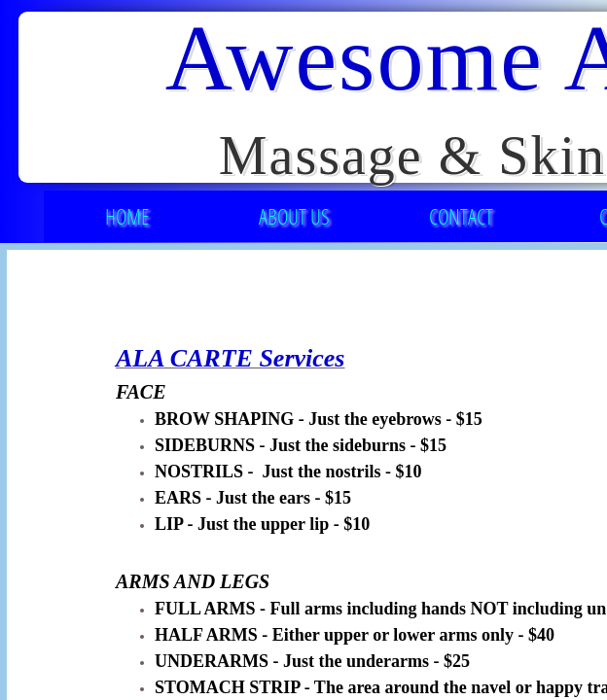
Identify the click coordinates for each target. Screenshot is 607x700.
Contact (461, 216)
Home (127, 216)
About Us (294, 216)
